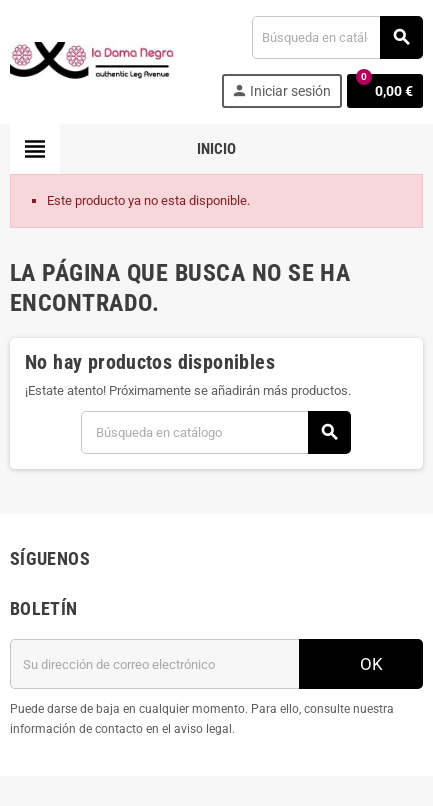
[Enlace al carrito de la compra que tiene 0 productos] (385, 91)
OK (361, 663)
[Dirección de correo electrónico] (154, 664)
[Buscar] (337, 37)
